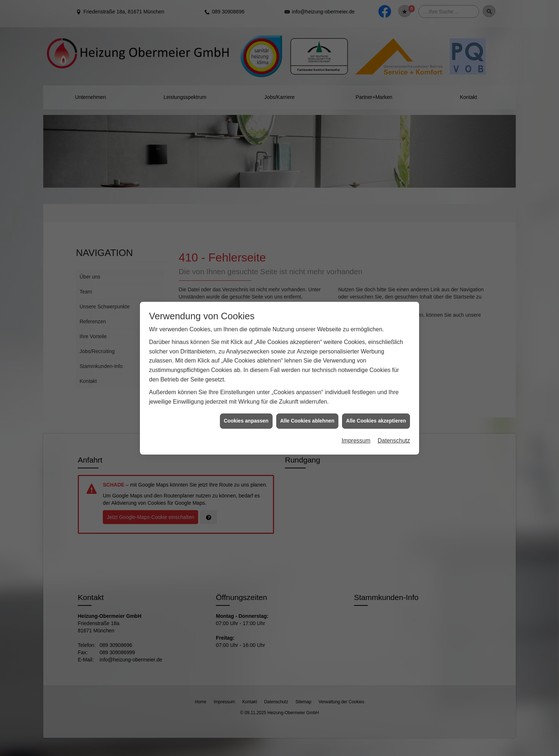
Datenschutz (394, 427)
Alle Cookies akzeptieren (376, 407)
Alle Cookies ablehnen (307, 407)
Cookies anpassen (246, 407)
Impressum (356, 427)
